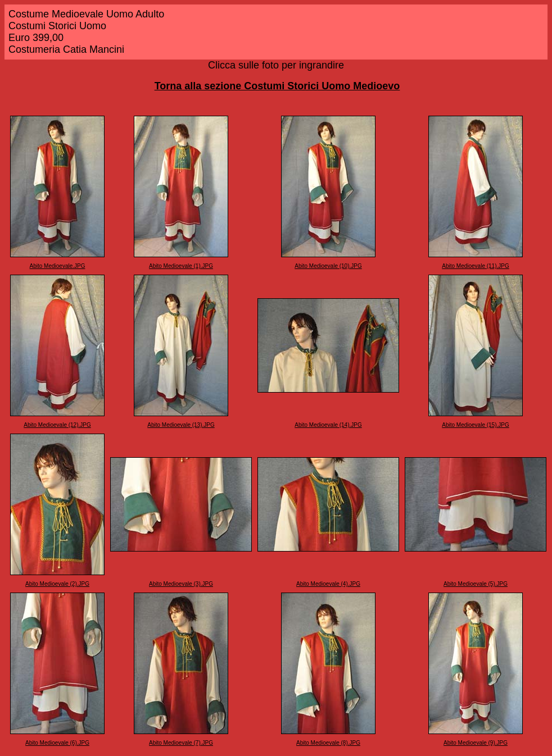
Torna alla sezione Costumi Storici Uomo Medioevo (277, 86)
